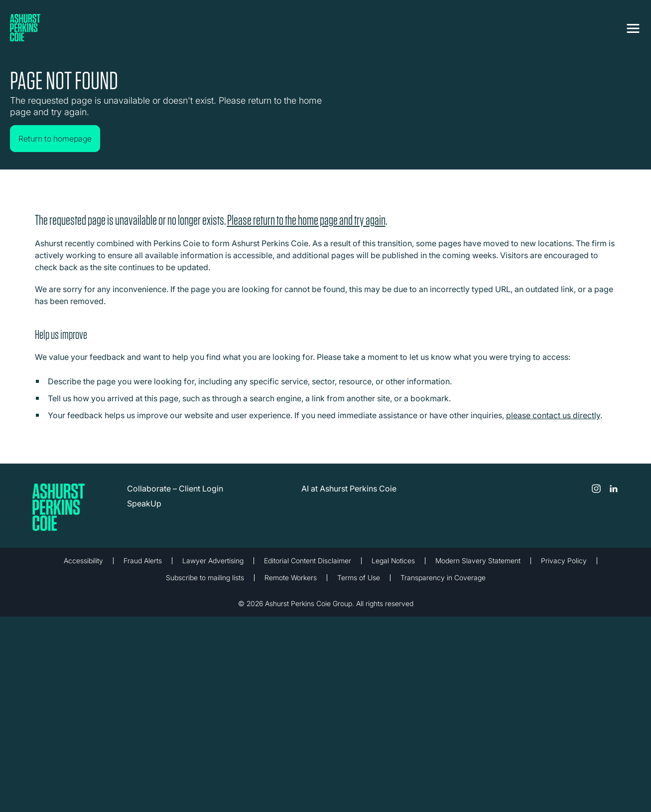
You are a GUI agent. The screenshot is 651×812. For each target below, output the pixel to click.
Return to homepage (55, 139)
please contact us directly (553, 415)
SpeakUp (144, 503)
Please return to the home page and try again (306, 220)
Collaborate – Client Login (175, 488)
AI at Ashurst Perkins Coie (349, 488)
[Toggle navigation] (633, 28)
